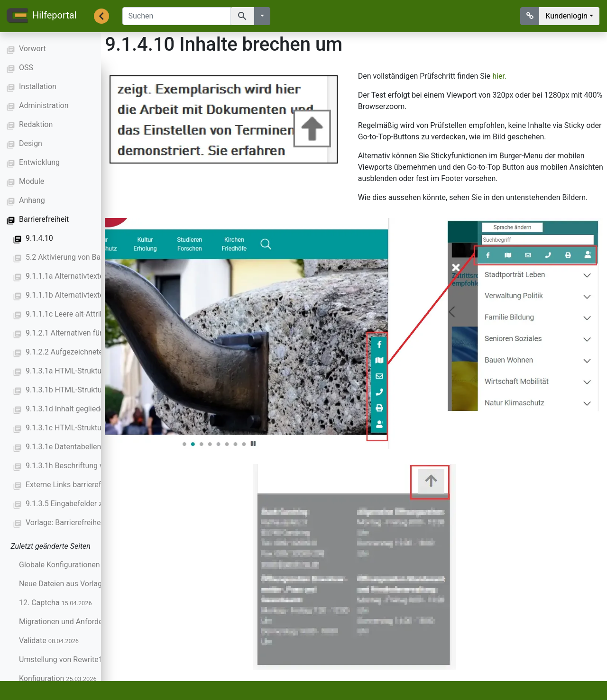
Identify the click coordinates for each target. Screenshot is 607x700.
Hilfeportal (41, 16)
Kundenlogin (566, 16)
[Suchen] (177, 16)
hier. (500, 76)
